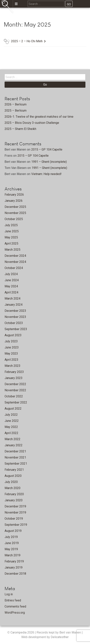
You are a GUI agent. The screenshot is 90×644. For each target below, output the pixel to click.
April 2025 (11, 243)
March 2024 (12, 299)
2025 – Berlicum (16, 111)
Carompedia (19, 632)
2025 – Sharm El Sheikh (20, 129)
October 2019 (14, 519)
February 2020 (14, 494)
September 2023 (16, 329)
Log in (9, 594)
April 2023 (11, 360)
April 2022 (11, 433)
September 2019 (16, 525)
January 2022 (14, 445)
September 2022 (16, 402)
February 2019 (14, 561)
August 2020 (13, 476)
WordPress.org (15, 613)
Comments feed (15, 606)
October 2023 (14, 323)
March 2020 (12, 488)
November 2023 (15, 317)
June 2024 (12, 280)
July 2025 (11, 225)
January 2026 (14, 201)
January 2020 (14, 500)
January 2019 (14, 567)
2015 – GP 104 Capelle (47, 149)
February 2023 (14, 372)
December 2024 (15, 256)
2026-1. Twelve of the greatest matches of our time (39, 117)
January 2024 (14, 305)
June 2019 (12, 543)
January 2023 (14, 378)
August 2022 (13, 409)
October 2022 (14, 396)
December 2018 (15, 574)
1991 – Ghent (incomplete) (49, 162)
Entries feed (13, 600)
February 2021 (14, 470)
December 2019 (15, 506)
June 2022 (12, 421)
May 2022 (11, 427)
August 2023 (13, 335)
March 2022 (12, 439)
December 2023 (15, 311)
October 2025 (14, 219)
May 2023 (11, 354)
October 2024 (14, 268)
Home (27, 14)
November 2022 (15, 390)
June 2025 (12, 231)
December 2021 (15, 451)
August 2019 (13, 531)
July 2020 (11, 482)
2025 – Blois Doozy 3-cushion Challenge (32, 123)
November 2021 (15, 457)
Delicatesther (60, 637)
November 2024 (15, 262)
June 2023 (12, 347)
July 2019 (11, 537)
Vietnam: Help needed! (46, 174)
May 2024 (11, 286)
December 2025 (15, 207)
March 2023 (12, 366)
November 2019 (15, 512)
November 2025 (15, 213)
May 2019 (11, 549)
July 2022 (11, 415)
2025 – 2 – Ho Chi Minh (27, 41)
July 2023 (11, 341)
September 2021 (16, 464)
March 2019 (12, 555)
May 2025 (11, 237)
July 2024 (11, 274)
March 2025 (12, 250)
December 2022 (15, 384)
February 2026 (14, 195)
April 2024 (11, 292)
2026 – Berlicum (16, 104)
